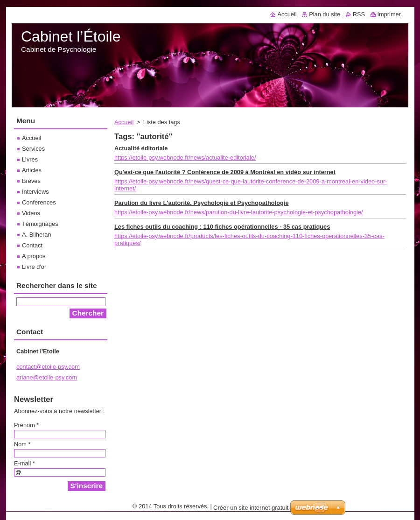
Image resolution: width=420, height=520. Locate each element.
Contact (32, 245)
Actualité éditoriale (141, 148)
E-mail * (24, 463)
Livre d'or (34, 267)
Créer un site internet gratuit (251, 508)
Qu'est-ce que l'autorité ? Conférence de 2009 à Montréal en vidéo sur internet (225, 172)
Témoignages (40, 224)
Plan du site (325, 14)
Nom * (22, 444)
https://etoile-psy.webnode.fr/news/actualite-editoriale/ (185, 158)
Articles (32, 170)
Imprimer (389, 14)
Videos (31, 213)
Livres (30, 159)
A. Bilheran (37, 235)
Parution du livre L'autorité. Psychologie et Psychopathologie (202, 203)
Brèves (31, 181)
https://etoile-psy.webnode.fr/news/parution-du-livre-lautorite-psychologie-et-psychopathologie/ (239, 212)
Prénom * (26, 425)
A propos (34, 256)
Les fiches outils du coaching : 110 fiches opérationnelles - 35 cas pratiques (222, 227)
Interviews (35, 192)
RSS (359, 14)
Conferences (39, 202)
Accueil (124, 122)
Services (33, 149)
